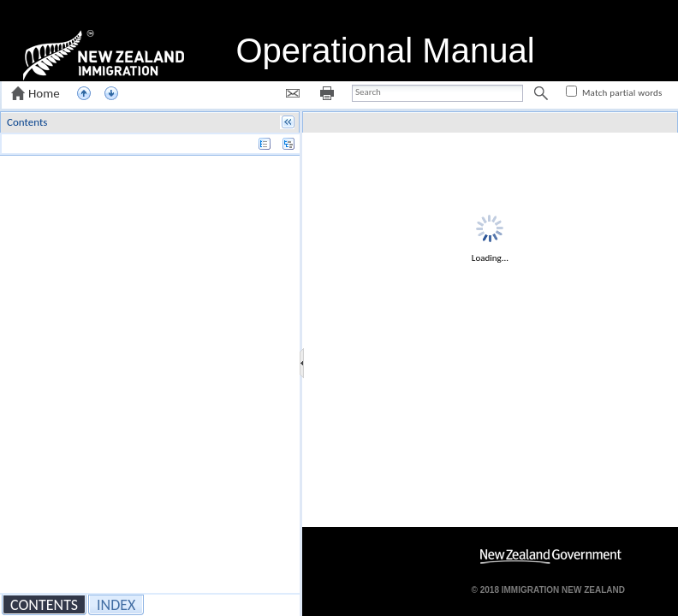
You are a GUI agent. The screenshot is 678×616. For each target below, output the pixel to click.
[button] (37, 93)
